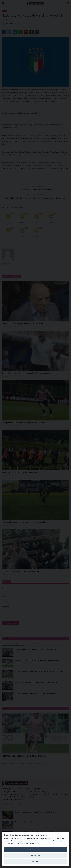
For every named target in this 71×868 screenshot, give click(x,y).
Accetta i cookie (36, 850)
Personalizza (36, 861)
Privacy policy (34, 843)
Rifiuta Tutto (35, 856)
